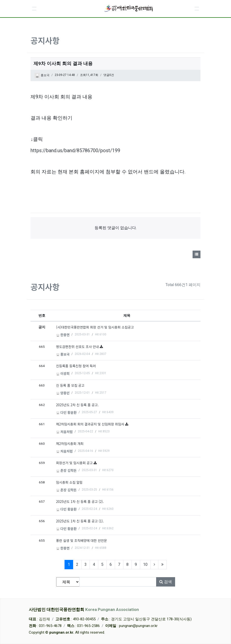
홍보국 (42, 75)
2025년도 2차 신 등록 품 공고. (77, 405)
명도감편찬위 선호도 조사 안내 (78, 347)
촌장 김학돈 (66, 470)
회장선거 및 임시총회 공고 (75, 463)
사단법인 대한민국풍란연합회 (84, 609)
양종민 (63, 393)
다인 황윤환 (66, 412)
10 (145, 564)
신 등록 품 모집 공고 (70, 385)
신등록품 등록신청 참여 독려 (76, 366)
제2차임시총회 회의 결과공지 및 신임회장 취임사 (91, 424)
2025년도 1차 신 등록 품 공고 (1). (80, 521)
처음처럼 (65, 432)
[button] (34, 9)
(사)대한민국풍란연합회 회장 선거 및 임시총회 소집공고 (95, 327)
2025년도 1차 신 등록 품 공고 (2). (80, 501)
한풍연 (63, 335)
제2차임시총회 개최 (70, 443)
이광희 (63, 373)
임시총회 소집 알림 (69, 482)
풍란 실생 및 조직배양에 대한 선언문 (82, 540)
